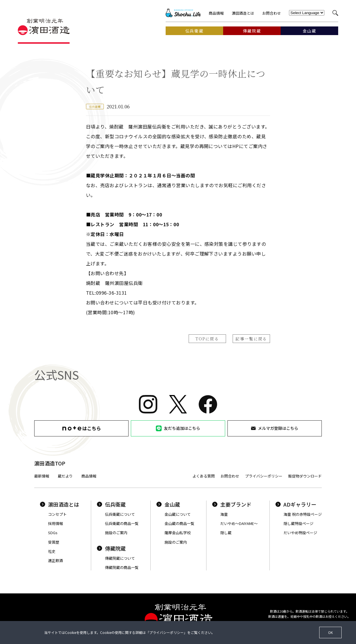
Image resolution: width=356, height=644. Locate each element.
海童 (224, 514)
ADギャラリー (296, 504)
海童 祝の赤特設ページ (303, 514)
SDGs (53, 533)
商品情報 (216, 13)
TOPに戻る (207, 339)
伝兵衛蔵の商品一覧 (122, 523)
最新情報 (42, 476)
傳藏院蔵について (120, 558)
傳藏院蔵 (111, 548)
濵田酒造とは (243, 13)
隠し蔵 (226, 533)
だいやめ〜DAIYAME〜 (239, 523)
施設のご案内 (116, 533)
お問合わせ (272, 13)
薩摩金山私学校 (178, 533)
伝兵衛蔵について (120, 514)
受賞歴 (54, 542)
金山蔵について (178, 514)
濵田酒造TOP (50, 463)
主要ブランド (232, 504)
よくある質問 (204, 476)
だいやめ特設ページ (300, 533)
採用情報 (55, 523)
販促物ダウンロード (305, 476)
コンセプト (57, 514)
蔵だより (65, 476)
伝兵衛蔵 (111, 504)
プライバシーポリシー (264, 476)
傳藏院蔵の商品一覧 (122, 567)
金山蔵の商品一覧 (179, 523)
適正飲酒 (55, 560)
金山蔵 (168, 504)
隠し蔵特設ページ (298, 523)
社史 (52, 551)
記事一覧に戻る (251, 339)
